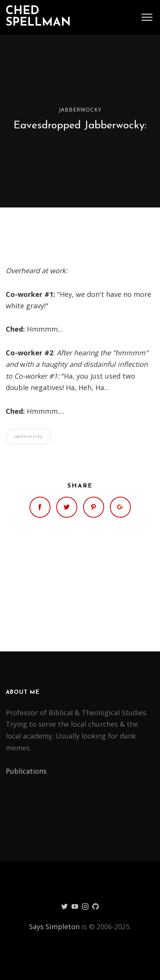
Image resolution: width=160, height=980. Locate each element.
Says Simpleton (54, 927)
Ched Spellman (38, 17)
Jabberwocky (80, 109)
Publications (26, 771)
